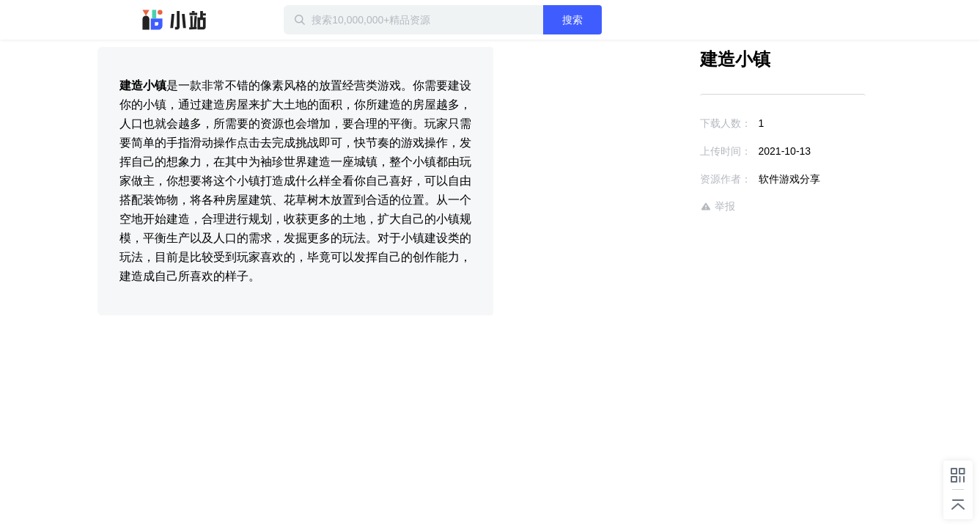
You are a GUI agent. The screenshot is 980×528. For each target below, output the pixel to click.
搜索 (620, 20)
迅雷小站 (174, 20)
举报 (675, 206)
